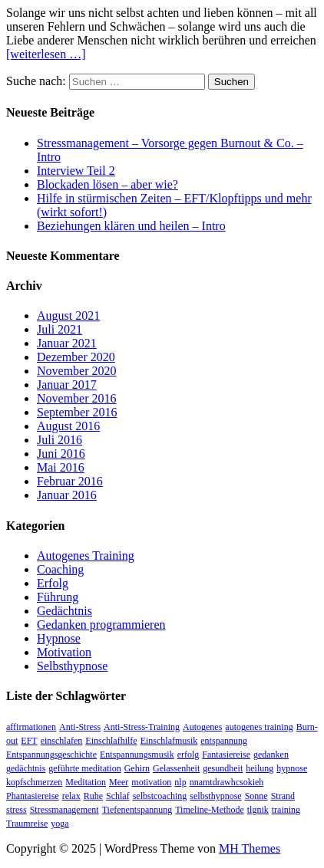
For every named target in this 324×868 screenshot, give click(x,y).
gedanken (271, 755)
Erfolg (53, 583)
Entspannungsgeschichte (51, 755)
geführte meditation (84, 768)
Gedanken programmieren (101, 625)
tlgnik (258, 810)
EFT (29, 741)
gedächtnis (26, 768)
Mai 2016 (61, 467)
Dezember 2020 (76, 357)
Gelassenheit (176, 768)
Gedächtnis (64, 611)
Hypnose (59, 638)
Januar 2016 (67, 495)
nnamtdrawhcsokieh (227, 782)
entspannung (224, 741)
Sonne (256, 796)
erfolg (188, 755)
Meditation (86, 782)
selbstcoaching (160, 796)
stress (17, 810)
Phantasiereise (33, 796)
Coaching (60, 569)
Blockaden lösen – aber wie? (107, 184)
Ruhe (93, 796)
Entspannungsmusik (137, 755)
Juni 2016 (61, 454)
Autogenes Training (86, 556)
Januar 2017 (67, 385)
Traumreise (27, 824)
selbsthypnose (215, 796)
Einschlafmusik (169, 741)
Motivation (64, 652)
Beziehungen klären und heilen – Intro (131, 226)
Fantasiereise (226, 755)
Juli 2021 (60, 329)
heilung (260, 768)
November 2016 (77, 398)
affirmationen (31, 727)
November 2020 (77, 371)
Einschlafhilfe (111, 741)
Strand (283, 796)
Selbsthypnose (72, 666)
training (286, 810)
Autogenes (202, 727)
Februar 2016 (70, 481)
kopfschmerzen (34, 782)
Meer (119, 782)
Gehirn (137, 768)
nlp (180, 782)
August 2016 (68, 426)
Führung (58, 597)
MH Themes (250, 848)
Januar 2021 (67, 343)
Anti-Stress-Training (142, 727)
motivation (151, 782)
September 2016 (77, 412)
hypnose (292, 768)
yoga (60, 824)
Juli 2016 (60, 440)
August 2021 (68, 316)
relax (71, 796)
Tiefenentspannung (137, 810)
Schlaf (118, 796)
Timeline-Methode (210, 810)
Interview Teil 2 (76, 171)
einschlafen (62, 741)
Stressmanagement (64, 810)
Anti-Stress (80, 727)
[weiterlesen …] (46, 54)
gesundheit (223, 768)
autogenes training (259, 727)
